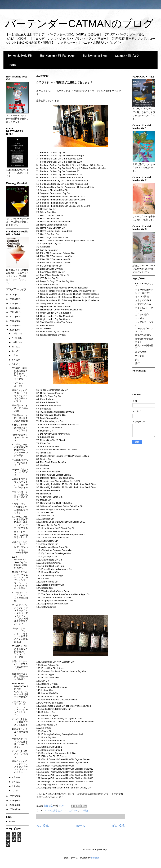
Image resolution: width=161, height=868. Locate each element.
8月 (14, 351)
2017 (12, 796)
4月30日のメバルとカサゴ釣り (20, 732)
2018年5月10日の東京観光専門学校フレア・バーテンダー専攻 (20, 652)
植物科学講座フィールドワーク (20, 438)
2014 (12, 809)
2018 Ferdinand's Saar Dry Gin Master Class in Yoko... (19, 562)
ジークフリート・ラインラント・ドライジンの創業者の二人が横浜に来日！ (20, 635)
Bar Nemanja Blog (95, 56)
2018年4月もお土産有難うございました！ (20, 722)
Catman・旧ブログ (127, 56)
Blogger (95, 858)
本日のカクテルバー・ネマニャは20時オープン (20, 665)
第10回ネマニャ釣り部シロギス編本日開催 (20, 418)
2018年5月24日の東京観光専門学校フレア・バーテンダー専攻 (20, 450)
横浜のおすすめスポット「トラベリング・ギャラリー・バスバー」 (20, 396)
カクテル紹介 (142, 314)
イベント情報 (142, 297)
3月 (14, 782)
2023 (12, 308)
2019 (12, 325)
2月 (14, 786)
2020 (12, 321)
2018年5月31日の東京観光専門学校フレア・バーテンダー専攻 (20, 373)
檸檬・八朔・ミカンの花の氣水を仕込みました (20, 496)
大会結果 (140, 356)
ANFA (12, 821)
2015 (12, 805)
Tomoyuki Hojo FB (20, 56)
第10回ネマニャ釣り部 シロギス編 (20, 408)
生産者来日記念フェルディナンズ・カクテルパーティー (20, 483)
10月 (15, 342)
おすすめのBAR (143, 300)
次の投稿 (43, 826)
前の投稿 (118, 826)
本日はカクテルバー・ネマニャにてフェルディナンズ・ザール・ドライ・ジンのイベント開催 (20, 580)
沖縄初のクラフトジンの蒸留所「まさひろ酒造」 (20, 743)
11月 (15, 338)
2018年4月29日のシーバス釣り (20, 754)
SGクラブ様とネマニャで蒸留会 (20, 472)
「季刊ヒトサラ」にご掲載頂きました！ (20, 535)
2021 (12, 317)
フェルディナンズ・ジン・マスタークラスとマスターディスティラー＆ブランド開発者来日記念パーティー (20, 614)
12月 (15, 334)
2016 (12, 800)
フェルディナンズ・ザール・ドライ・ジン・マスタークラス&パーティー (20, 708)
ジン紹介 (84, 810)
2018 (12, 330)
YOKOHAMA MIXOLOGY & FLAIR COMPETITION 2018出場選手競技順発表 (20, 690)
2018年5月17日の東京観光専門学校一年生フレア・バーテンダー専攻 (20, 522)
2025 (12, 299)
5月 (14, 364)
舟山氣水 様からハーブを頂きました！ (20, 462)
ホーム (80, 826)
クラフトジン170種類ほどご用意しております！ (20, 508)
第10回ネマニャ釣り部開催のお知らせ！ (20, 677)
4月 (14, 777)
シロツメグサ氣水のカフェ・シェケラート (20, 428)
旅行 (137, 363)
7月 (14, 355)
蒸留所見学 (141, 352)
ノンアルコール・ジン (18, 385)
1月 (14, 791)
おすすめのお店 (143, 304)
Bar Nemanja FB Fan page (57, 56)
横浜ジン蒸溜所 (143, 335)
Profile (12, 65)
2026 (12, 295)
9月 (14, 347)
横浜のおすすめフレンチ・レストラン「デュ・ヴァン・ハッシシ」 (20, 767)
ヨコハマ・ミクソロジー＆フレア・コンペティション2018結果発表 (20, 547)
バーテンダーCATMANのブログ (79, 24)
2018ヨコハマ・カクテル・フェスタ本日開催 (20, 597)
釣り (137, 360)
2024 (12, 303)
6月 (14, 360)
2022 (12, 312)
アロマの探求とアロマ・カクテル (61, 810)
